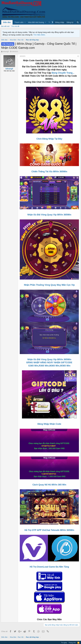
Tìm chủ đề (15, 26)
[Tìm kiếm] (78, 22)
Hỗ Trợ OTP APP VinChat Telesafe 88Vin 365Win (49, 525)
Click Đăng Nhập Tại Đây (49, 139)
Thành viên (19, 22)
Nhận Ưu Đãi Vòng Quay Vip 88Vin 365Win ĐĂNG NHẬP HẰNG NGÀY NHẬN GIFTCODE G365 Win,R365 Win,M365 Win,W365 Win (49, 359)
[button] (25, 22)
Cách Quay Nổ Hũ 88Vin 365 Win (49, 481)
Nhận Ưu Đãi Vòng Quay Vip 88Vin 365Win (49, 214)
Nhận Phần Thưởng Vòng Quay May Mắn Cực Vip (49, 283)
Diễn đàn (7, 22)
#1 (78, 56)
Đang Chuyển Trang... (63, 73)
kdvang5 (6, 51)
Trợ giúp (64, 637)
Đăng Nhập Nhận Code (49, 421)
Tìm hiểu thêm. (40, 35)
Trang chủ (72, 637)
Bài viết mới (5, 26)
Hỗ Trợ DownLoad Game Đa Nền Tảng (49, 562)
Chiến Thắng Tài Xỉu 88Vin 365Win (49, 171)
